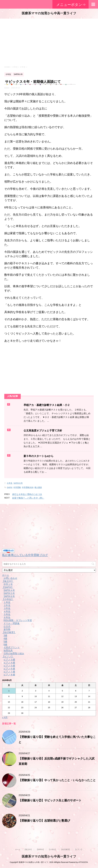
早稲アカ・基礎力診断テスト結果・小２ (47, 405)
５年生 (7, 614)
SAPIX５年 (9, 593)
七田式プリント (12, 647)
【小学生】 (8, 599)
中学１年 (8, 584)
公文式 (7, 626)
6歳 (5, 644)
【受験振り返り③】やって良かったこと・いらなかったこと (57, 780)
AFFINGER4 (83, 862)
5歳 (5, 641)
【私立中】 (8, 581)
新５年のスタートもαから (38, 456)
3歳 (5, 635)
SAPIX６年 (18, 483)
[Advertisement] (49, 42)
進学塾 (7, 629)
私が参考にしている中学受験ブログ (25, 555)
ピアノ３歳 (9, 660)
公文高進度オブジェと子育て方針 (43, 431)
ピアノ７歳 (9, 672)
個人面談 (38, 487)
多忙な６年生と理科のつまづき (27, 494)
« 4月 (5, 717)
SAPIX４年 (9, 590)
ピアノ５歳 (9, 666)
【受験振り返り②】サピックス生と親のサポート (50, 801)
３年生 (7, 608)
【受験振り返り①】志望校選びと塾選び (44, 821)
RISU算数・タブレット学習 (18, 620)
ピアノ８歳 (9, 675)
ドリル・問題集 (12, 623)
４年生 (7, 611)
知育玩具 (8, 650)
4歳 (5, 638)
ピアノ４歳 (9, 663)
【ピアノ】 (8, 657)
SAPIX (10, 487)
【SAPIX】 (8, 587)
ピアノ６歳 (9, 669)
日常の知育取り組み (14, 654)
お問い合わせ (10, 578)
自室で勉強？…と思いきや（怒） (28, 498)
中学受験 (17, 487)
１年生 (7, 602)
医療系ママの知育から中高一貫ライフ (49, 14)
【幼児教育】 (9, 632)
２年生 (7, 605)
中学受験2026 (28, 487)
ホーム (6, 575)
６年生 (10, 483)
